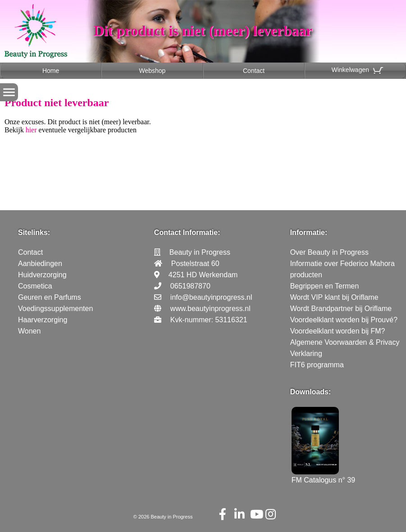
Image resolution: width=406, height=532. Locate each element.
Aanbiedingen (40, 264)
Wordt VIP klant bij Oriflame (334, 297)
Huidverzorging (42, 275)
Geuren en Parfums (50, 297)
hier (31, 130)
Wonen (29, 331)
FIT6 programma (317, 365)
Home (51, 71)
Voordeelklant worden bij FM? (338, 331)
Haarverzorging (43, 320)
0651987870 (190, 286)
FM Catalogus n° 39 (324, 476)
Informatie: (309, 232)
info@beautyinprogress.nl (211, 297)
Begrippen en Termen (325, 286)
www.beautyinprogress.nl (210, 309)
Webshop (152, 71)
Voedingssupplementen (55, 309)
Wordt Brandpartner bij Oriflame (341, 309)
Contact (254, 71)
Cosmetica (35, 286)
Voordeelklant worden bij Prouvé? (344, 320)
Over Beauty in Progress (329, 252)
